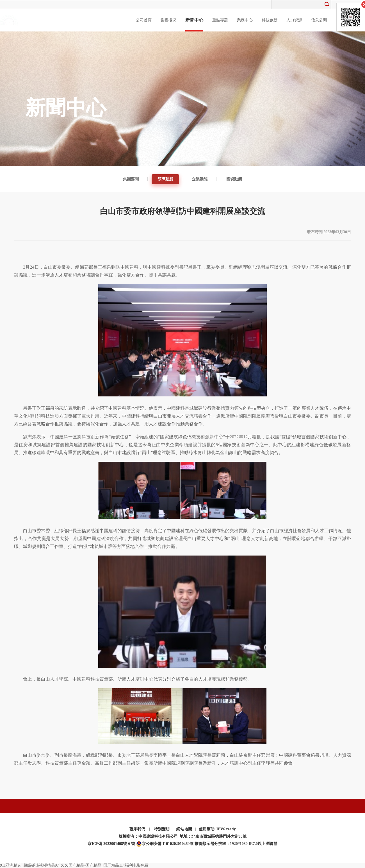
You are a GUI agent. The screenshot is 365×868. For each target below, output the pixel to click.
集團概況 (168, 20)
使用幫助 (207, 829)
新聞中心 (194, 20)
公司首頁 (144, 20)
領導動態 (165, 179)
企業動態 (200, 179)
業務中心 (245, 20)
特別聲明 (162, 829)
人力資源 (294, 20)
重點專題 (220, 20)
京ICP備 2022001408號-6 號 (111, 844)
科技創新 (270, 20)
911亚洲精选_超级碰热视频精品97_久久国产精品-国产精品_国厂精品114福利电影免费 (74, 865)
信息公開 (319, 20)
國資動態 (234, 179)
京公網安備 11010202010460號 (165, 844)
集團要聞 (131, 179)
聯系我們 (137, 829)
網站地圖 (184, 829)
